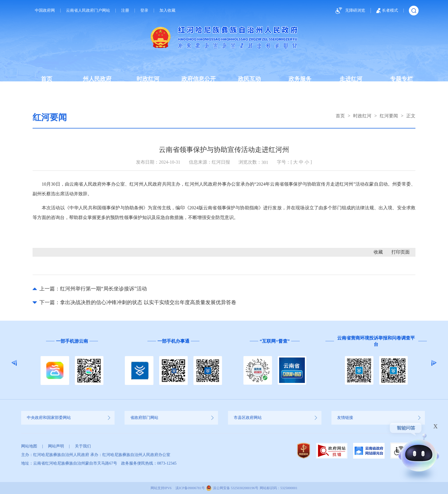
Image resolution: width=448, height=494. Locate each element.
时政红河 (148, 79)
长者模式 (387, 11)
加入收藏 (167, 11)
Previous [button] (14, 363)
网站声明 (56, 446)
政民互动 (249, 79)
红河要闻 (389, 116)
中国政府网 (45, 11)
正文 (411, 116)
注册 (125, 11)
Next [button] (434, 363)
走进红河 (351, 79)
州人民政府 (97, 79)
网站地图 (29, 446)
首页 (47, 79)
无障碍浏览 (349, 11)
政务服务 (300, 79)
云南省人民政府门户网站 (88, 11)
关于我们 (83, 446)
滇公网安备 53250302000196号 (236, 488)
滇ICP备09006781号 (190, 488)
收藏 (378, 252)
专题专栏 (401, 79)
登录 (144, 11)
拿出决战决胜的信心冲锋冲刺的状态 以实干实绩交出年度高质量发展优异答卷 (148, 302)
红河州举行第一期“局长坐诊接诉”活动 (103, 289)
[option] (72, 363)
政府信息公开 (199, 79)
